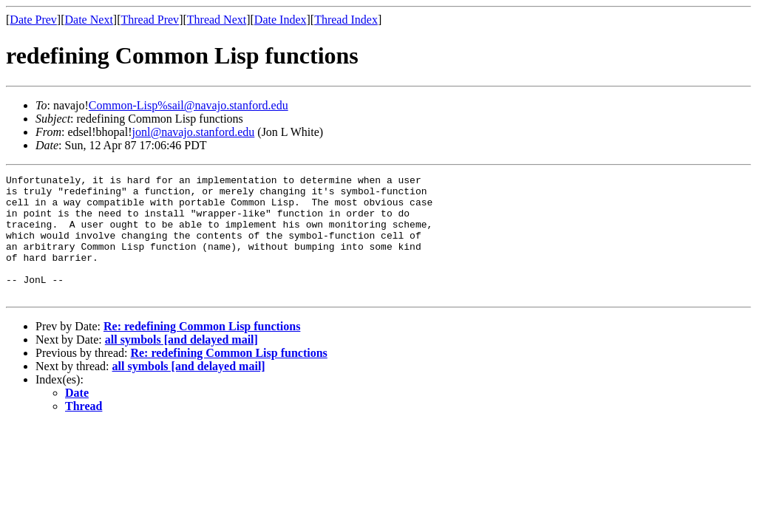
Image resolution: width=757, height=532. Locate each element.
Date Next (89, 20)
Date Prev (33, 20)
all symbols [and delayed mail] (181, 364)
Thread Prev (150, 20)
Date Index (281, 20)
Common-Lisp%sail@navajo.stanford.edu (189, 105)
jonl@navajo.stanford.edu (194, 132)
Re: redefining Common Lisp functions (202, 351)
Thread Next (217, 20)
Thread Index (346, 20)
